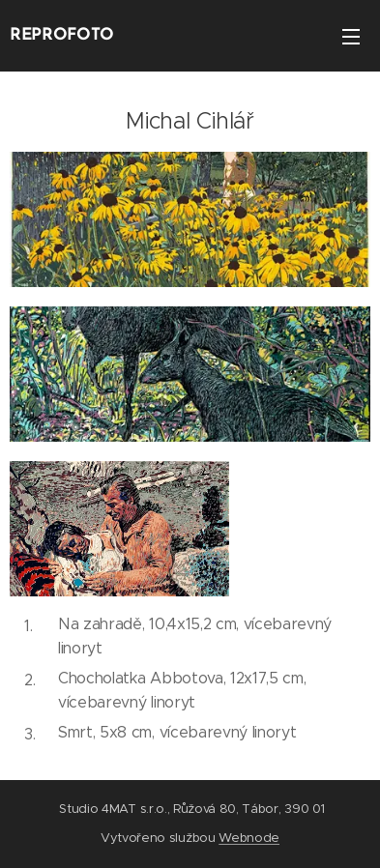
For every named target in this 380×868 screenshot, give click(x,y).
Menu (351, 37)
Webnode (249, 838)
